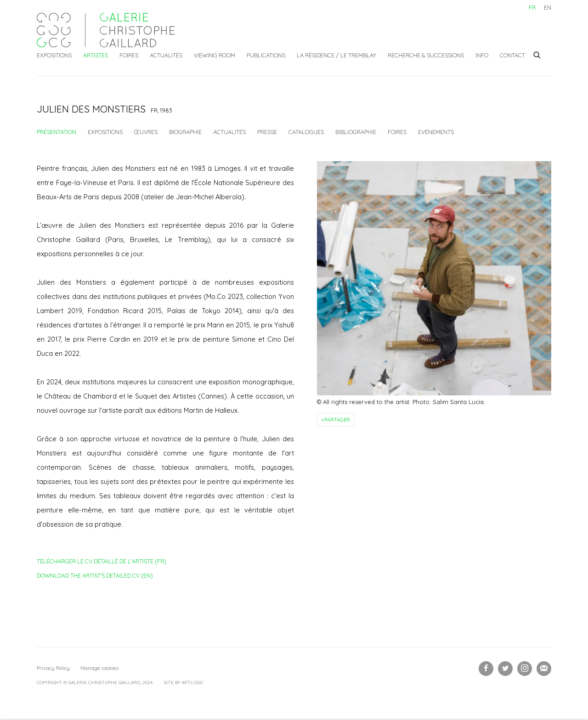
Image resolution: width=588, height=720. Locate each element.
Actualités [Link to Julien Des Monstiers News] (229, 132)
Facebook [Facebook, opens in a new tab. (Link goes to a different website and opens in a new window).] (486, 669)
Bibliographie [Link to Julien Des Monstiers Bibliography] (356, 132)
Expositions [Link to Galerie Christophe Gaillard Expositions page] (54, 55)
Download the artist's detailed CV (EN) (95, 577)
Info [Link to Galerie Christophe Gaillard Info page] (482, 55)
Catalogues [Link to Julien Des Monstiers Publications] (306, 132)
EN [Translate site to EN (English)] (548, 7)
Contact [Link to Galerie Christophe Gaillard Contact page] (512, 55)
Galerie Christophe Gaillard (106, 30)
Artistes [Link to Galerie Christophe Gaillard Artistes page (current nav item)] (96, 55)
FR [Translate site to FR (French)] (532, 7)
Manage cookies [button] (99, 668)
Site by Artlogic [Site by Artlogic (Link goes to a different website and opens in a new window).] (184, 683)
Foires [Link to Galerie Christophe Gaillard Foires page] (129, 55)
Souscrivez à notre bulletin (544, 669)
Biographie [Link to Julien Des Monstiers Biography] (185, 132)
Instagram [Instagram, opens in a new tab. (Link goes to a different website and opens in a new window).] (525, 669)
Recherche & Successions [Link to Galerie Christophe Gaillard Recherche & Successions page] (426, 55)
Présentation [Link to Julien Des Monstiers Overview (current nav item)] (57, 132)
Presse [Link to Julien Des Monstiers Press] (267, 132)
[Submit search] (537, 54)
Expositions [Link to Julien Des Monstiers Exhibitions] (105, 132)
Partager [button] (337, 420)
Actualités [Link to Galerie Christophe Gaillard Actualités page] (166, 55)
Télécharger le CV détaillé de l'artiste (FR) (102, 563)
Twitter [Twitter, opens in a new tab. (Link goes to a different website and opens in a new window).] (505, 669)
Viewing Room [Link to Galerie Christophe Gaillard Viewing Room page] (215, 55)
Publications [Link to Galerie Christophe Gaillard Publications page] (266, 55)
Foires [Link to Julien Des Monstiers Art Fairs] (397, 132)
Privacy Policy (53, 668)
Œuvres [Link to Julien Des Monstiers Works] (146, 132)
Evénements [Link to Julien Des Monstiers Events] (436, 132)
